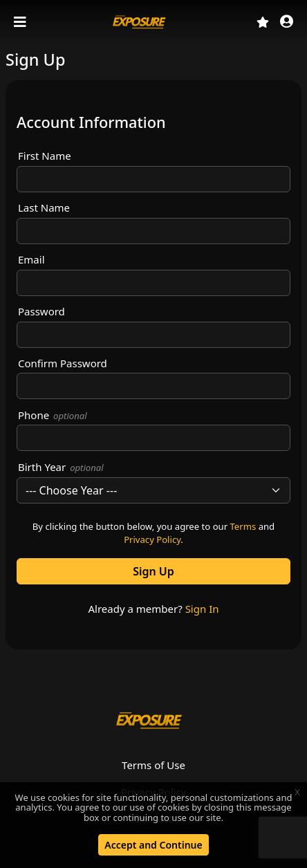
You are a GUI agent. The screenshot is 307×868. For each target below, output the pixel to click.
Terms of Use (153, 765)
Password (41, 311)
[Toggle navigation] (21, 22)
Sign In (202, 609)
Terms (243, 526)
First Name (45, 156)
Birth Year (61, 467)
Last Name (44, 207)
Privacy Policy (152, 539)
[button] (287, 22)
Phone (53, 415)
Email (31, 259)
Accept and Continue (153, 845)
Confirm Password (63, 363)
